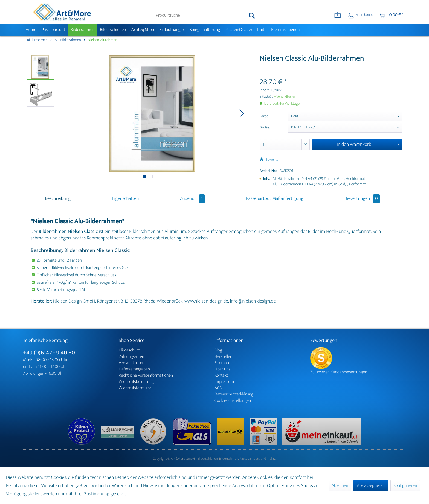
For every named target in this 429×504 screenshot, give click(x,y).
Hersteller (223, 357)
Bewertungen (362, 199)
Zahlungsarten (131, 357)
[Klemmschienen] (285, 30)
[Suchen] (252, 16)
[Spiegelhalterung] (205, 30)
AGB (218, 388)
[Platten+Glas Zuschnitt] (246, 30)
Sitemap (222, 363)
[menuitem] (206, 16)
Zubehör (192, 199)
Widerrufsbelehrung (136, 382)
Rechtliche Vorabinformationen (146, 375)
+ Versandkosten (285, 97)
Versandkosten (132, 363)
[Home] (31, 30)
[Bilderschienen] (113, 30)
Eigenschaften (125, 199)
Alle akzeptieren (371, 486)
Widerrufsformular (135, 388)
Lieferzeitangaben (134, 369)
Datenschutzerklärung (234, 394)
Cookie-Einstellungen (233, 401)
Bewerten (270, 160)
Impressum (224, 382)
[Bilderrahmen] (83, 30)
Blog (218, 350)
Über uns (222, 369)
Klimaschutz (129, 350)
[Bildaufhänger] (172, 30)
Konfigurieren (405, 486)
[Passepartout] (53, 30)
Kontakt (221, 375)
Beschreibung (58, 199)
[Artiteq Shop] (143, 30)
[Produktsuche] (206, 16)
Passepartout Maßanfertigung (275, 199)
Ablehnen (340, 486)
